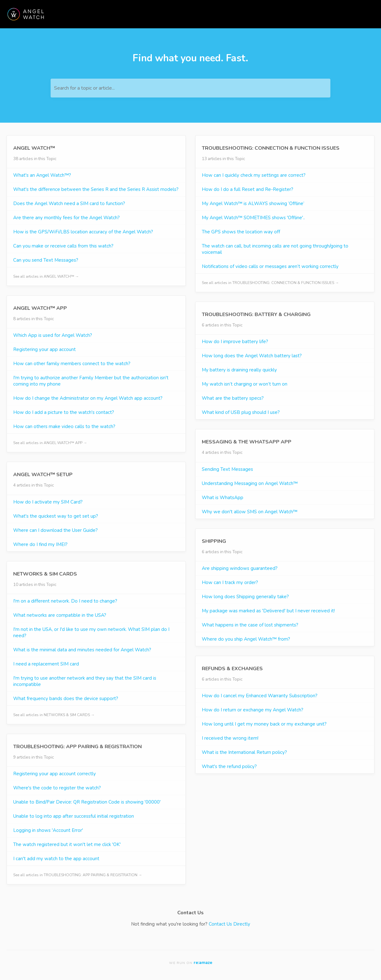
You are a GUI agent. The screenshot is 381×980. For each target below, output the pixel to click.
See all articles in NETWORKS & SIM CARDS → (54, 715)
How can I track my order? (230, 582)
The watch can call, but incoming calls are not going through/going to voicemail (275, 249)
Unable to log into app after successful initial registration (74, 816)
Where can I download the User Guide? (55, 530)
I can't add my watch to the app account (56, 859)
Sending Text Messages (227, 469)
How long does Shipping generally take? (245, 597)
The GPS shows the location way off (241, 232)
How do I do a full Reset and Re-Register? (248, 189)
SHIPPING (214, 541)
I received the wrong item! (230, 738)
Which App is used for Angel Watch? (53, 335)
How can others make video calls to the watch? (64, 426)
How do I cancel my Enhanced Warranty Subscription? (260, 696)
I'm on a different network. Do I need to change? (65, 601)
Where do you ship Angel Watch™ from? (246, 639)
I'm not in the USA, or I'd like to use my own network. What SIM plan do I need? (91, 632)
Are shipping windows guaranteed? (240, 568)
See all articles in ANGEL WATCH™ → (46, 276)
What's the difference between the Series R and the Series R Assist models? (96, 189)
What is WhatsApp (223, 498)
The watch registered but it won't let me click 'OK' (67, 844)
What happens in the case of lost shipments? (250, 625)
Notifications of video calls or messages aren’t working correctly (270, 266)
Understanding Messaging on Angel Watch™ (250, 483)
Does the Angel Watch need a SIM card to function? (69, 203)
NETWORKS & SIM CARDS (45, 574)
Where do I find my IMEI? (40, 544)
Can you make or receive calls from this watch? (63, 246)
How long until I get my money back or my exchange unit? (264, 724)
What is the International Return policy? (244, 752)
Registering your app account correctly (55, 774)
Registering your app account (44, 349)
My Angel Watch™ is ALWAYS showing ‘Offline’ (253, 203)
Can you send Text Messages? (46, 260)
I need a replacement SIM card (46, 664)
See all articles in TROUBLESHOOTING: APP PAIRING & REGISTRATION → (78, 875)
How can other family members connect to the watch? (72, 364)
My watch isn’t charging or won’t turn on (245, 384)
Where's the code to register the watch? (57, 788)
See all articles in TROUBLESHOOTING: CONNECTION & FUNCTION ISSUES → (270, 283)
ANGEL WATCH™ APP (40, 308)
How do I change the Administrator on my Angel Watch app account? (88, 398)
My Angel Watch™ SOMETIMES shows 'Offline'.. (253, 218)
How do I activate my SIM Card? (48, 502)
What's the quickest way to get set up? (56, 516)
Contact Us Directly (229, 924)
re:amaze (203, 963)
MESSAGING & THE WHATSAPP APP (247, 442)
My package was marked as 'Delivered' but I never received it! (268, 611)
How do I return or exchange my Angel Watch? (253, 710)
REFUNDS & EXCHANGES (232, 669)
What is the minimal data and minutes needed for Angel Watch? (82, 650)
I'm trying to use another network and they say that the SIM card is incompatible (85, 681)
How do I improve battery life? (235, 342)
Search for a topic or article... (84, 88)
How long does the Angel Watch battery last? (252, 356)
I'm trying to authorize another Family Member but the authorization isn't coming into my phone (91, 381)
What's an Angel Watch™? (42, 175)
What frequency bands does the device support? (66, 699)
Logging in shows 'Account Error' (48, 830)
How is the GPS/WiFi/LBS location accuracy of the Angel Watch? (83, 232)
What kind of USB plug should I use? (241, 412)
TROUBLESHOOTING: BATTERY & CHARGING (256, 315)
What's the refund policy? (229, 766)
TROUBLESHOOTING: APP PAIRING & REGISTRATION (77, 747)
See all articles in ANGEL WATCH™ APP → (50, 443)
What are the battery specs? (233, 398)
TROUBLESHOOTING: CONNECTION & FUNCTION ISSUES (271, 148)
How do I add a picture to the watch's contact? (64, 412)
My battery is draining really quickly (239, 370)
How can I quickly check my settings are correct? (254, 175)
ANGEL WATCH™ (34, 148)
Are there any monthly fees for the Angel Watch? (66, 218)
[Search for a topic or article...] (190, 88)
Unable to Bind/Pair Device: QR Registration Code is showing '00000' (87, 802)
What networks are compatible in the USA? (60, 615)
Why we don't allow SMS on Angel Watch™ (250, 512)
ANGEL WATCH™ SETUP (43, 475)
